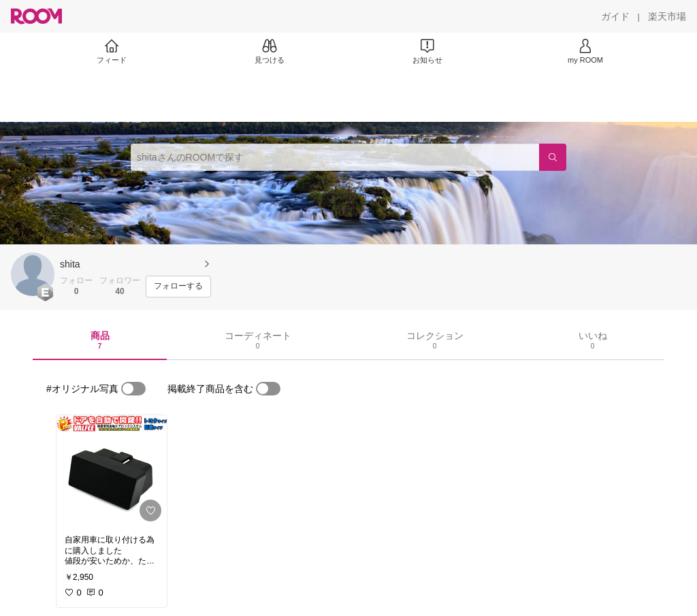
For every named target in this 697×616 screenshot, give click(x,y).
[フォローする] (178, 287)
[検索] (553, 157)
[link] (112, 471)
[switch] (133, 389)
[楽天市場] (667, 16)
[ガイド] (615, 16)
